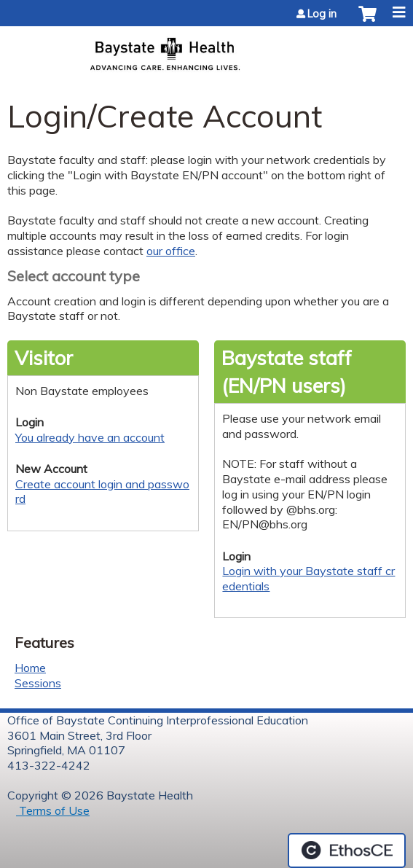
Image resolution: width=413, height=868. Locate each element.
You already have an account (90, 437)
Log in (322, 14)
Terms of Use (53, 810)
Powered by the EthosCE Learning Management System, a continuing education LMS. (347, 851)
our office (171, 251)
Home (30, 668)
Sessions (38, 683)
